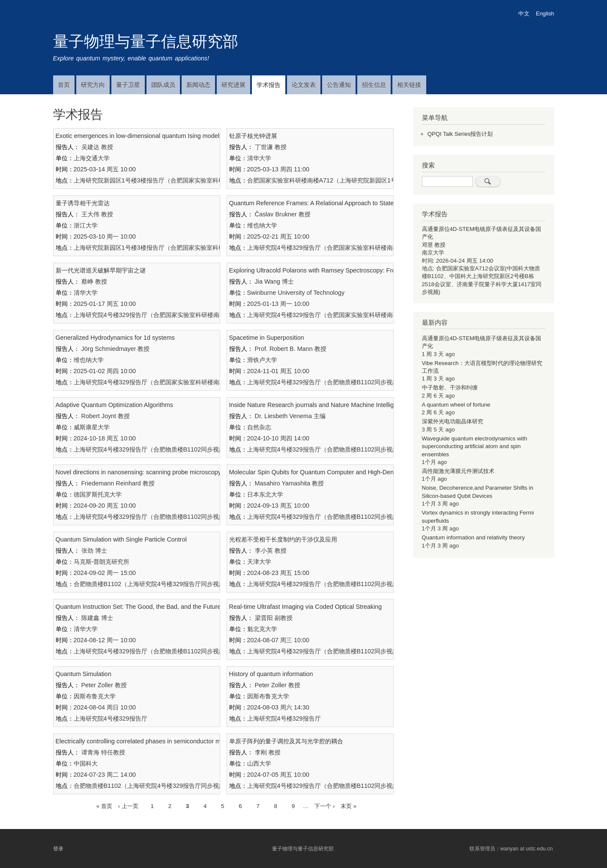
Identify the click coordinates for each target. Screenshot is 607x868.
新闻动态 (198, 85)
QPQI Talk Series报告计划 (460, 134)
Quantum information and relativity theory (474, 537)
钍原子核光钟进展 (253, 136)
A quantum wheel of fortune (456, 405)
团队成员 (163, 85)
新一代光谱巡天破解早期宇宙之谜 (101, 270)
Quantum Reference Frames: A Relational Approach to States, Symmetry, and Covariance (352, 203)
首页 (64, 85)
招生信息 (374, 85)
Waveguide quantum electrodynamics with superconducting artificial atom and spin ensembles (475, 446)
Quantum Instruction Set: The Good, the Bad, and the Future (138, 607)
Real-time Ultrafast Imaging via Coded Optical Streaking (306, 607)
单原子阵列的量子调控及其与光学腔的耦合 (286, 741)
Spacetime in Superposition (267, 338)
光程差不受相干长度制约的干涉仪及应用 (283, 539)
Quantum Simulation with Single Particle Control (121, 539)
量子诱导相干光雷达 (83, 203)
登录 (58, 849)
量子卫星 (128, 85)
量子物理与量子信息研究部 (146, 41)
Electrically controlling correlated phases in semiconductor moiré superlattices (161, 741)
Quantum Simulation (84, 674)
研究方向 (93, 85)
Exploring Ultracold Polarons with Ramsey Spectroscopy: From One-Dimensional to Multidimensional (367, 270)
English (545, 13)
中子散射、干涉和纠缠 (450, 388)
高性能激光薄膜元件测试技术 (458, 471)
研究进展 (233, 85)
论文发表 (304, 85)
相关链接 (409, 85)
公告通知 (339, 85)
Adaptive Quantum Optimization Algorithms (114, 405)
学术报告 (269, 85)
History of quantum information (271, 674)
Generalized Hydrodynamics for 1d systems (115, 338)
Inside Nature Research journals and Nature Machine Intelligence (318, 405)
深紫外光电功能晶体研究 (453, 421)
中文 (524, 13)
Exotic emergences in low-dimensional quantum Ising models (139, 136)
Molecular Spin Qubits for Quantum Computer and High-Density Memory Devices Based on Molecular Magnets (381, 472)
